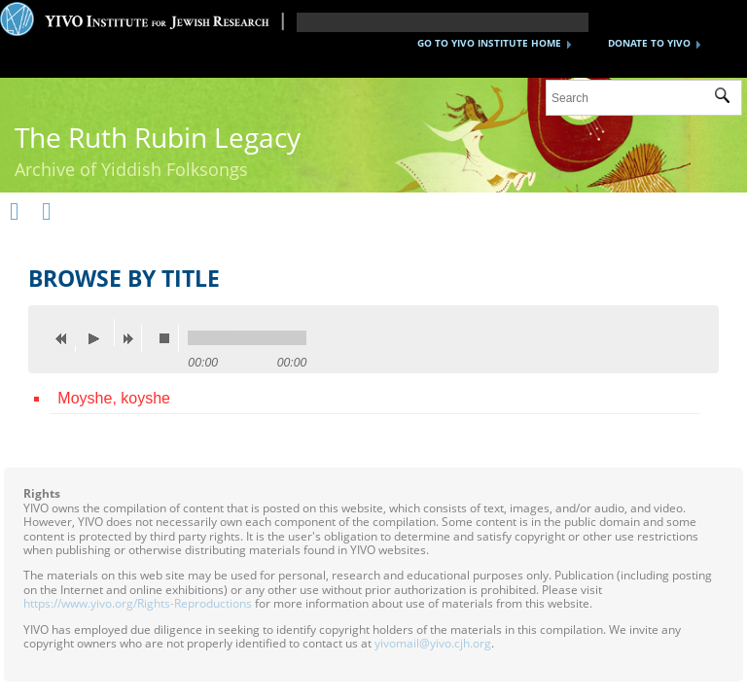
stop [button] (169, 338)
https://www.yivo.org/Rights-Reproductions (138, 603)
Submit (728, 98)
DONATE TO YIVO (649, 43)
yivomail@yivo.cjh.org (433, 643)
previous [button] (66, 338)
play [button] (99, 332)
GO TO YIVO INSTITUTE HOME (489, 43)
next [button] (132, 338)
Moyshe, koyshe (114, 398)
